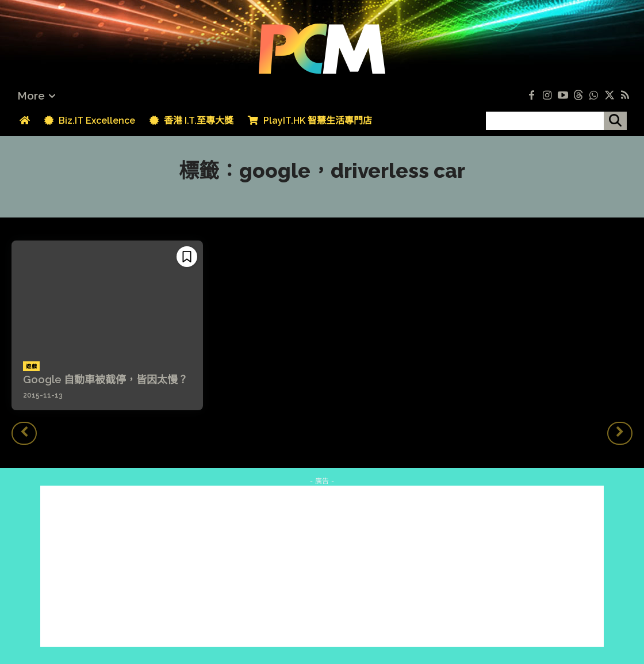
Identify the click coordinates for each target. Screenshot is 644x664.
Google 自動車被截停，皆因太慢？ (106, 379)
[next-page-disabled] (620, 433)
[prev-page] (24, 433)
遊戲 (31, 367)
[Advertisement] (322, 566)
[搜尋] (615, 121)
